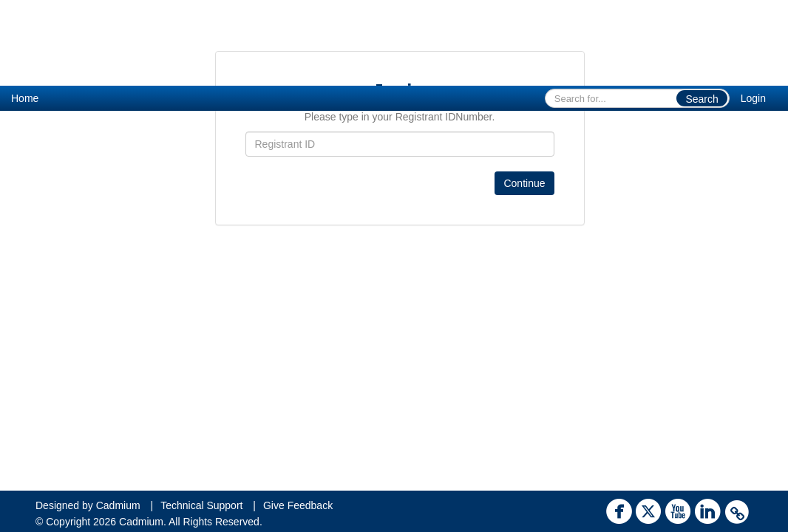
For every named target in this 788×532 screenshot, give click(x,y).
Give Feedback (298, 505)
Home (25, 98)
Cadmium (118, 505)
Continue (524, 183)
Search (702, 99)
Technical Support (201, 505)
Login (753, 98)
